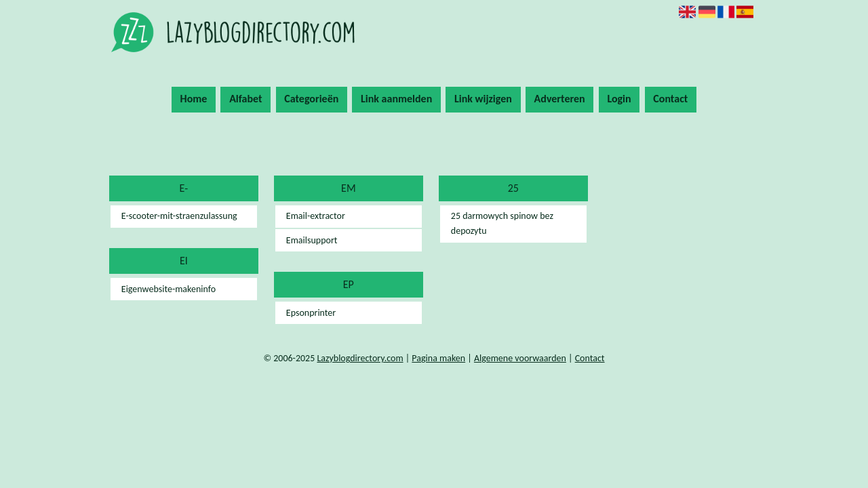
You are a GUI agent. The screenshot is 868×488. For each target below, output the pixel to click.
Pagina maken (438, 358)
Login (619, 99)
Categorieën (311, 99)
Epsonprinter (311, 313)
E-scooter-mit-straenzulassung (179, 216)
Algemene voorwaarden (520, 358)
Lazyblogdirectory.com (360, 358)
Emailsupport (312, 240)
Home (194, 99)
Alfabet (245, 99)
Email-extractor (316, 216)
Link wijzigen (483, 99)
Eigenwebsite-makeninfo (169, 289)
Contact (670, 99)
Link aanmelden (396, 99)
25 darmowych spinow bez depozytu (502, 223)
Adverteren (560, 99)
